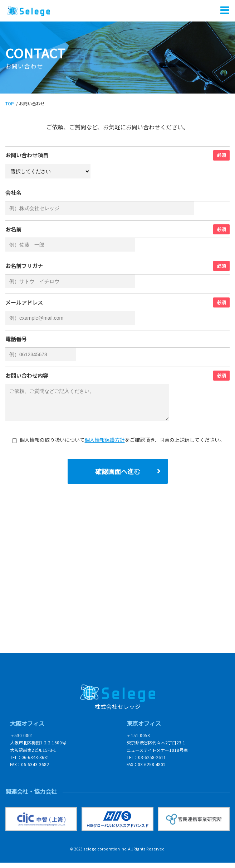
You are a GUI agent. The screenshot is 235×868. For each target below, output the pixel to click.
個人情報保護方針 (105, 445)
